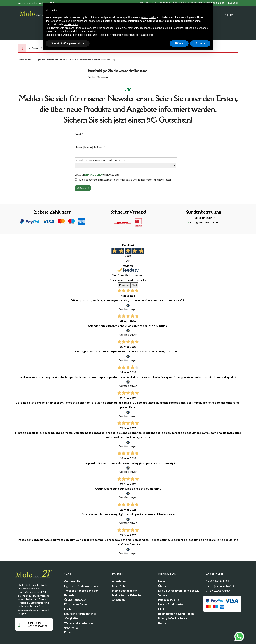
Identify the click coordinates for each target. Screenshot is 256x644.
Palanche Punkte (169, 586)
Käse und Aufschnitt (77, 590)
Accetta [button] (200, 43)
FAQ (161, 595)
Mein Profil (119, 572)
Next (134, 271)
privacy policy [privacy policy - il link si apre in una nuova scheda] (149, 17)
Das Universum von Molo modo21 (179, 576)
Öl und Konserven (75, 586)
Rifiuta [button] (179, 43)
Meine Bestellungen (125, 576)
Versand (163, 581)
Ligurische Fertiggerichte (80, 600)
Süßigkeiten (72, 604)
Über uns (164, 572)
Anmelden (118, 586)
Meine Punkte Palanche (127, 581)
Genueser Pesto (74, 567)
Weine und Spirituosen (78, 609)
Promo (68, 618)
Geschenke (71, 613)
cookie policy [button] (71, 24)
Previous (124, 271)
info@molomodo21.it (203, 208)
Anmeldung (119, 567)
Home (162, 567)
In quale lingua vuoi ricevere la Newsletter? (101, 146)
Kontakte (164, 609)
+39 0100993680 (219, 576)
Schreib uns (35, 609)
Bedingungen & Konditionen (176, 600)
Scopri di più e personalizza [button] (68, 43)
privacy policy (94, 160)
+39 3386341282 (203, 204)
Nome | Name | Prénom (90, 133)
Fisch (67, 595)
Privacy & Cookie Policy (173, 604)
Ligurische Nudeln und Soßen (82, 572)
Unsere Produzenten (171, 590)
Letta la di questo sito (97, 160)
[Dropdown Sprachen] (233, 3)
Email (79, 120)
